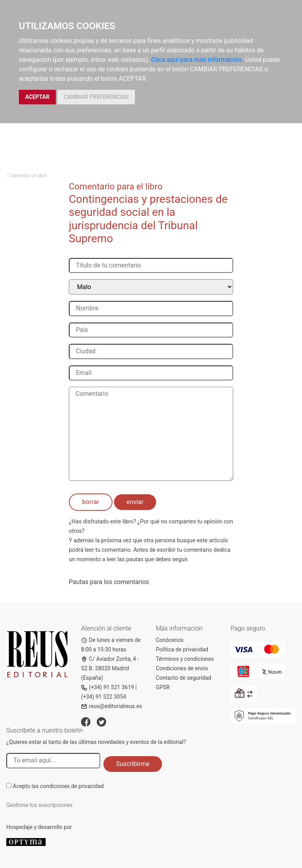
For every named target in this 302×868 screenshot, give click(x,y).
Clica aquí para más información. (197, 60)
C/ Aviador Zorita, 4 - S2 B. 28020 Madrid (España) (110, 668)
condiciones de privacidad (72, 786)
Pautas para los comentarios (109, 582)
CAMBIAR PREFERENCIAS (96, 97)
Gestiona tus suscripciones (40, 805)
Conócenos (170, 640)
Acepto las (58, 786)
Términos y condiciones (185, 659)
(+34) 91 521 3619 (108, 687)
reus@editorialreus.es (111, 706)
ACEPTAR (37, 97)
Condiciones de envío (182, 668)
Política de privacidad (182, 649)
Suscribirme (133, 764)
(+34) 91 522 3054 (104, 697)
